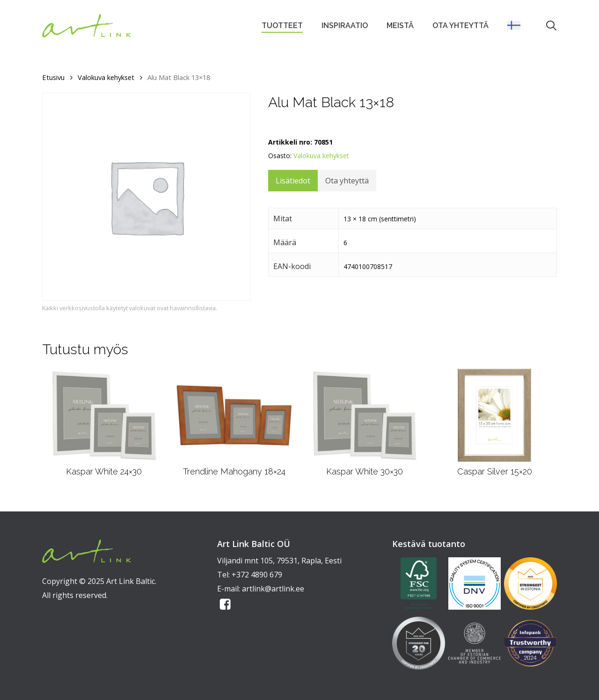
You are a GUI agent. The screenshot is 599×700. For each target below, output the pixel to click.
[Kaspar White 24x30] (104, 415)
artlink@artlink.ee (273, 589)
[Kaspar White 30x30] (364, 415)
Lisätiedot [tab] (293, 181)
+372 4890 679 (257, 575)
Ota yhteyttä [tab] (347, 181)
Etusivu (53, 77)
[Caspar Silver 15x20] (494, 415)
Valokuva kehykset (106, 77)
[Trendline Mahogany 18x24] (234, 415)
